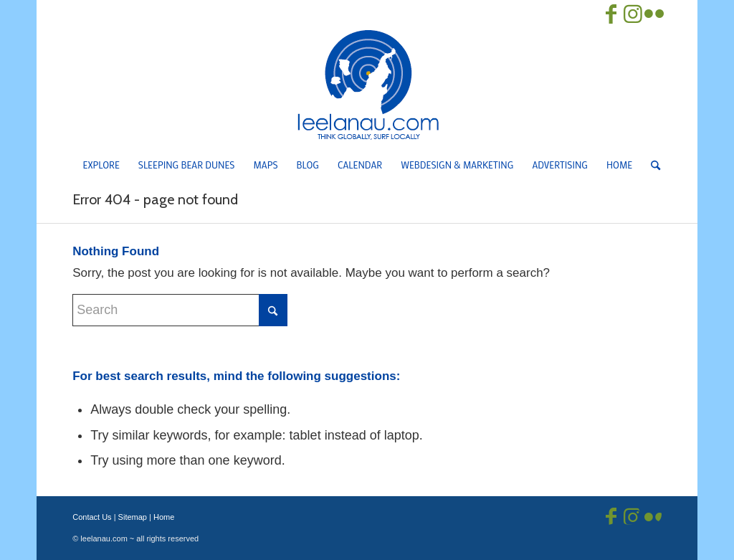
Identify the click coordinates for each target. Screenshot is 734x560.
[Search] (651, 165)
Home (164, 517)
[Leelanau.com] (367, 84)
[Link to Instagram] (633, 14)
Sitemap (133, 517)
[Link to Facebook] (611, 14)
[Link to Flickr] (654, 14)
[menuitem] (101, 165)
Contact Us (92, 517)
